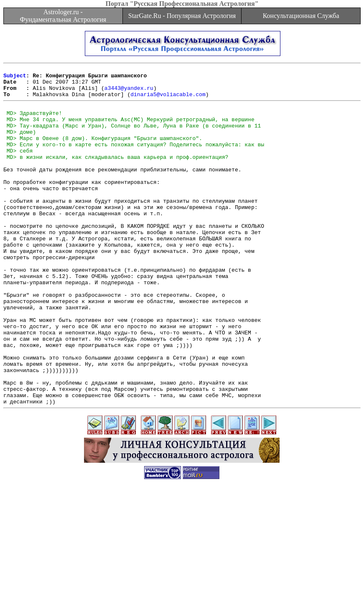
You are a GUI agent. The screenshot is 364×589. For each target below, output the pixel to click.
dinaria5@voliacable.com (168, 100)
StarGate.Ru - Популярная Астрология (182, 16)
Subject (15, 78)
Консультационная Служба (301, 16)
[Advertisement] (182, 570)
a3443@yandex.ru (129, 93)
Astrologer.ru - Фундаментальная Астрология (63, 16)
